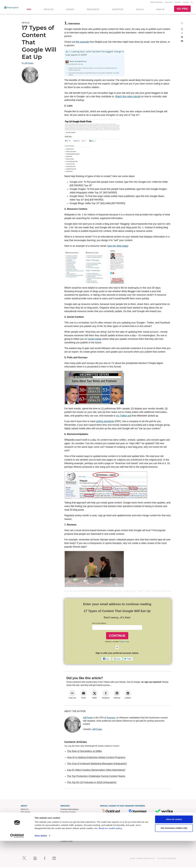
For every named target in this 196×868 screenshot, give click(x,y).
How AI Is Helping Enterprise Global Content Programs (96, 758)
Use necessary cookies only (174, 855)
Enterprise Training (68, 813)
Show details (41, 863)
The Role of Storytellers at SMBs (84, 752)
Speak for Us (26, 837)
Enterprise (169, 3)
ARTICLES (49, 10)
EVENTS (70, 10)
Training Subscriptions (69, 810)
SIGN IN (140, 10)
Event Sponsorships (29, 831)
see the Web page (118, 247)
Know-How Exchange (69, 831)
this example (82, 43)
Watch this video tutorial (128, 98)
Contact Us (65, 828)
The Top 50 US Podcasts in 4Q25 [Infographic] (92, 783)
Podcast (178, 3)
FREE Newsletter (157, 3)
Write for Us (26, 834)
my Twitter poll (124, 417)
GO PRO (182, 9)
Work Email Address (99, 624)
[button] (107, 660)
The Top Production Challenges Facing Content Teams (96, 777)
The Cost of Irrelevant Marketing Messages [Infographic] (97, 765)
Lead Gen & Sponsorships (31, 828)
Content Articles (76, 743)
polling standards (105, 422)
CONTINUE (117, 637)
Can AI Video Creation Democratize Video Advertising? (96, 771)
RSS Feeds (25, 813)
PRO (29, 10)
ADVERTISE (118, 10)
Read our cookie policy (110, 856)
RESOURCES (93, 10)
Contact (186, 3)
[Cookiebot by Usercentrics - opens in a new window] (17, 863)
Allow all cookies (174, 847)
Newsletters (26, 816)
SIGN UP (160, 10)
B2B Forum (65, 816)
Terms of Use (66, 837)
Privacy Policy (66, 839)
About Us (25, 810)
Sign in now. (125, 643)
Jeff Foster (29, 64)
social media (95, 340)
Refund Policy (66, 834)
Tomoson (111, 719)
